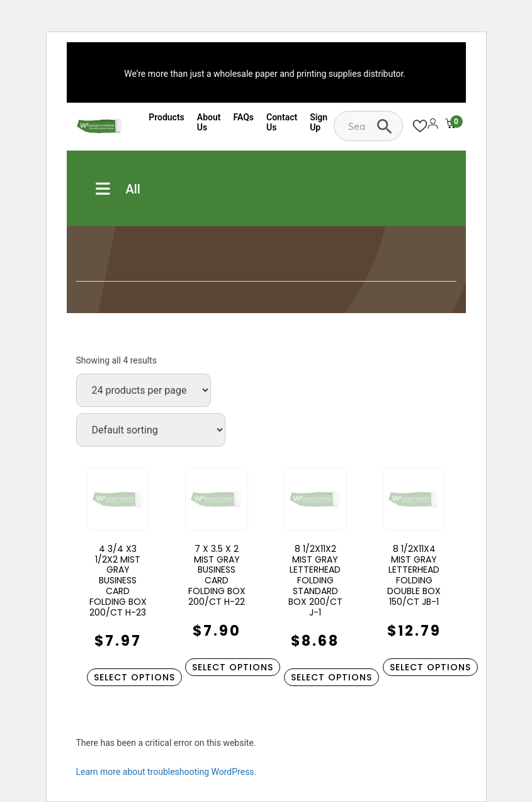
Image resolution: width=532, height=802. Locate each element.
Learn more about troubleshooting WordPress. (167, 772)
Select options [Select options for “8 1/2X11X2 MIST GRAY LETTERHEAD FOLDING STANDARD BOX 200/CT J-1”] (331, 677)
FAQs (244, 117)
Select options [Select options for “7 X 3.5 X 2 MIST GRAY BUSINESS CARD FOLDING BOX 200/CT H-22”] (233, 667)
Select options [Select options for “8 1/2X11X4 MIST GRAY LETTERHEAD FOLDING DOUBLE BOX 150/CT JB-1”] (430, 667)
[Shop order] (151, 430)
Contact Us (282, 122)
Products (167, 117)
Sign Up (319, 122)
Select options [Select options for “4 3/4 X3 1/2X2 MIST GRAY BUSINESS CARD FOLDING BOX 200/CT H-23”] (134, 677)
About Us (209, 122)
